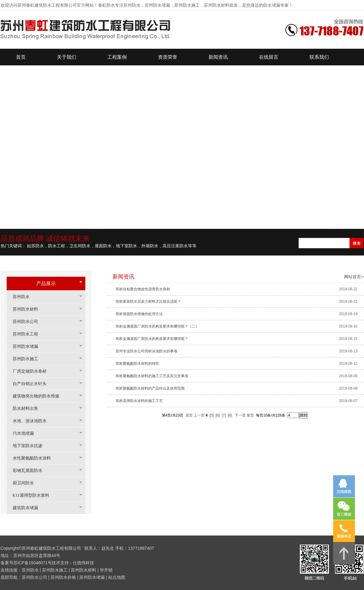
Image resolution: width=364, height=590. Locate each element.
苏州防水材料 (28, 309)
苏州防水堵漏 (28, 346)
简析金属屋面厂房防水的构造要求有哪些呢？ (152, 339)
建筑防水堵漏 (28, 508)
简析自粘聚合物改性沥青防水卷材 (143, 289)
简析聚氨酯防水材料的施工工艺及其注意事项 (152, 376)
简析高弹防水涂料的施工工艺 (139, 401)
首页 (189, 415)
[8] (230, 415)
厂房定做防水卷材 (33, 371)
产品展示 (46, 283)
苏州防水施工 (28, 359)
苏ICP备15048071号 (33, 563)
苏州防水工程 (28, 334)
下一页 (240, 415)
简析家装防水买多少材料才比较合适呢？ (148, 302)
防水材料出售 (28, 409)
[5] (212, 415)
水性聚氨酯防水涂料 (35, 458)
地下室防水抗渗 (31, 446)
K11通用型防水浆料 (34, 495)
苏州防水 (24, 297)
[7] (224, 415)
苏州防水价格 (63, 577)
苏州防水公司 (28, 322)
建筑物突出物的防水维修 (39, 396)
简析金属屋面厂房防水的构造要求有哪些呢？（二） (157, 326)
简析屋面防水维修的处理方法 (139, 314)
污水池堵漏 (26, 433)
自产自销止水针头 (33, 384)
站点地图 (117, 577)
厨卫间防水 (26, 483)
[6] (218, 415)
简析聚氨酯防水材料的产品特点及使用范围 (150, 388)
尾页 (250, 415)
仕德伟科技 (84, 563)
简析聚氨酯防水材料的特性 (137, 364)
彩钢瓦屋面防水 (31, 471)
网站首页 (353, 277)
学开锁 (106, 570)
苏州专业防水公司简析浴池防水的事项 (146, 351)
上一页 (199, 415)
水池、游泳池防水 (33, 421)
